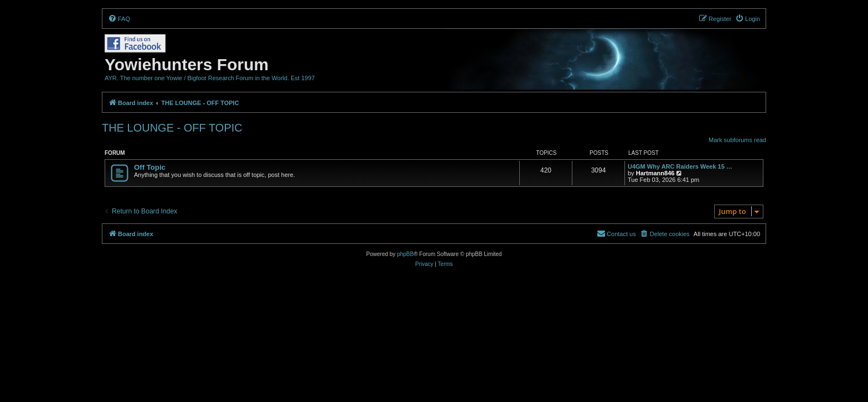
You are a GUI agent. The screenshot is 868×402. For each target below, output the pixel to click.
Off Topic (150, 167)
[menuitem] (119, 19)
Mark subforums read (737, 140)
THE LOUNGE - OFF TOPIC (172, 128)
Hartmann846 (655, 173)
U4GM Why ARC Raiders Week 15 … (680, 166)
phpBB (405, 254)
